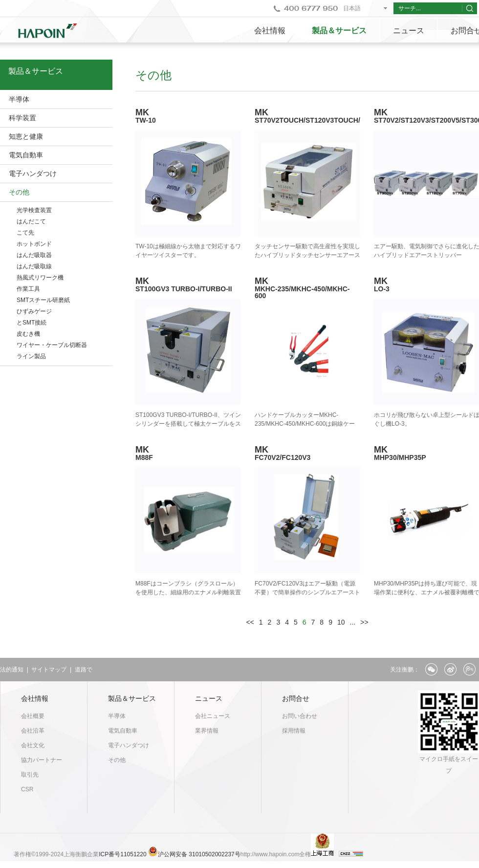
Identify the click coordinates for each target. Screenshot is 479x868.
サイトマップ (49, 670)
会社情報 (270, 31)
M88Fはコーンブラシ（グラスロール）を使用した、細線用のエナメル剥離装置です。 (188, 592)
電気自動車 (26, 155)
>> (364, 622)
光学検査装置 (34, 210)
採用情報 (294, 731)
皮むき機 (28, 334)
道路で (84, 670)
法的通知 (12, 670)
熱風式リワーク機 (40, 278)
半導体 (19, 99)
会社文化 (33, 745)
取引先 (30, 775)
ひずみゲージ (34, 311)
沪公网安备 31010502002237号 (199, 854)
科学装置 (22, 118)
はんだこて (31, 221)
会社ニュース (213, 716)
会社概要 (33, 716)
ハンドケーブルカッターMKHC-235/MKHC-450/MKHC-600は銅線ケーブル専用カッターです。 (305, 424)
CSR (27, 789)
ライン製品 (31, 356)
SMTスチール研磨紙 (43, 300)
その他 (19, 192)
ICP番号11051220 (123, 854)
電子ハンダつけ (33, 174)
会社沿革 (33, 731)
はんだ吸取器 (34, 255)
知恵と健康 (26, 136)
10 (341, 622)
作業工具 (28, 289)
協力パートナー (42, 760)
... (353, 622)
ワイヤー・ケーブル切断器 (52, 345)
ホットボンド (34, 244)
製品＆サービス (339, 31)
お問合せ (296, 698)
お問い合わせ (300, 716)
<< (250, 622)
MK (307, 288)
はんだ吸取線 (34, 266)
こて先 (25, 233)
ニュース (409, 31)
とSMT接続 (32, 323)
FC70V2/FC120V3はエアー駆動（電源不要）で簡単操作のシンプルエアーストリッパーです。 (307, 592)
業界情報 (207, 731)
